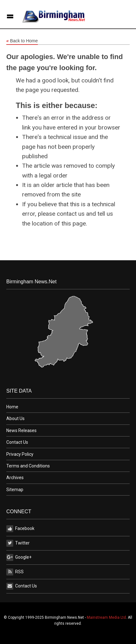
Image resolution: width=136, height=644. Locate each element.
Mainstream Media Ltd (106, 617)
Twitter (18, 543)
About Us (15, 418)
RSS (15, 572)
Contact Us (17, 442)
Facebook (20, 529)
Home (12, 407)
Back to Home (22, 41)
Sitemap (15, 490)
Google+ (19, 557)
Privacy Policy (20, 454)
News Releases (21, 430)
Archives (15, 478)
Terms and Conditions (28, 466)
